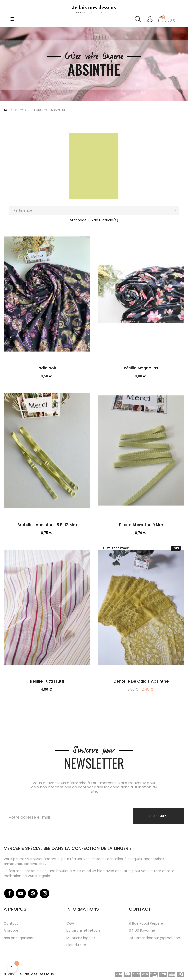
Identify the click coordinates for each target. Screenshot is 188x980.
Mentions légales (81, 938)
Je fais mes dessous (94, 9)
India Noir (47, 368)
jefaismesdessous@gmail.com (155, 938)
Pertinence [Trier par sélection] (96, 210)
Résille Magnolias (141, 368)
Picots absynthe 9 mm (141, 525)
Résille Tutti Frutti (47, 681)
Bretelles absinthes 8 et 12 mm (47, 525)
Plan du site (76, 945)
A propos (11, 930)
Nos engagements (20, 938)
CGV (70, 923)
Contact (11, 923)
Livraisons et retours (84, 930)
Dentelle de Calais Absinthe (141, 681)
